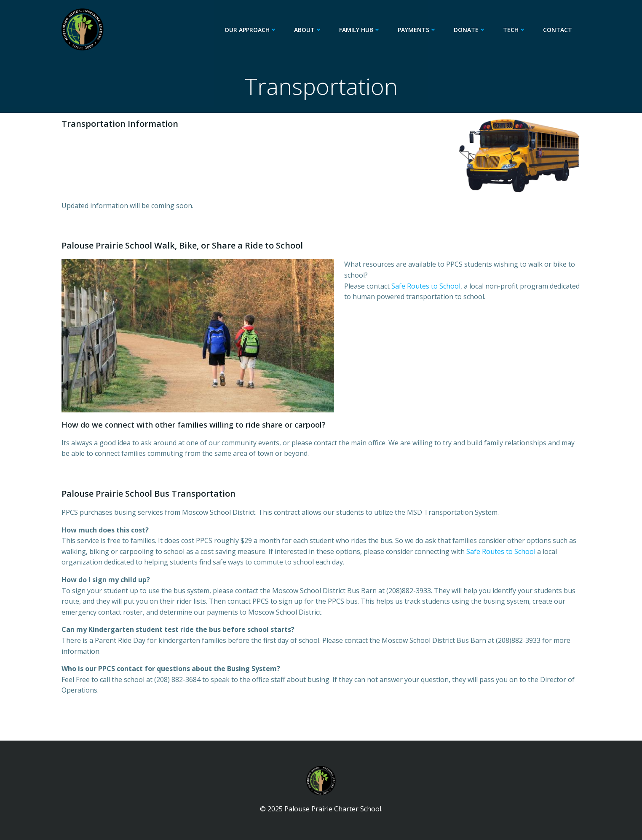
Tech (515, 30)
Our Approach (251, 30)
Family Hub (360, 30)
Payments (417, 30)
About (308, 30)
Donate (470, 30)
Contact (558, 30)
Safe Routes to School (426, 286)
